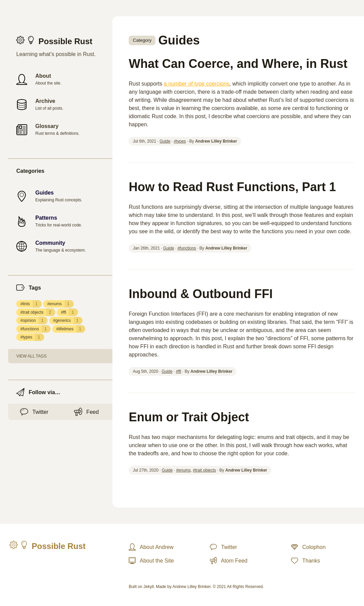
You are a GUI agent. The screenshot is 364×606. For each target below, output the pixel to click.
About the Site (151, 561)
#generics (68, 320)
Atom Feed (229, 561)
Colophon (308, 547)
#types (32, 337)
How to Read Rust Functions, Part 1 (232, 187)
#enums (60, 304)
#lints (31, 304)
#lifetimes (71, 329)
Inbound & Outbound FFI (201, 294)
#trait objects (38, 312)
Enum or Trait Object (189, 417)
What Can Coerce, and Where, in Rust (238, 64)
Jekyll (149, 587)
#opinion (34, 320)
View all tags (31, 356)
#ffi (69, 312)
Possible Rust (54, 41)
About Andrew (151, 547)
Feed (86, 412)
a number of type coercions (196, 84)
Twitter (34, 412)
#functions (35, 329)
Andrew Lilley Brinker (192, 587)
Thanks (305, 561)
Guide (165, 141)
